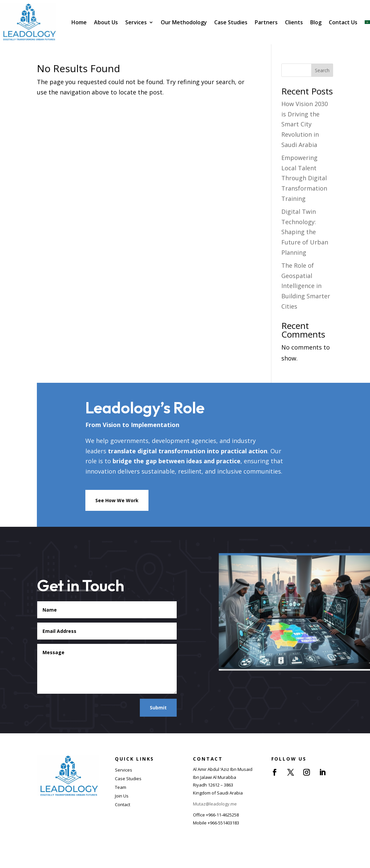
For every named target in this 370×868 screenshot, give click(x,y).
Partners (266, 22)
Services (136, 22)
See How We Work (117, 500)
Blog (316, 22)
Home (79, 22)
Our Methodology (184, 22)
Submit (158, 708)
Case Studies (231, 22)
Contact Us (343, 22)
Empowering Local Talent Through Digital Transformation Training (304, 178)
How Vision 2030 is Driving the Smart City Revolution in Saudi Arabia (305, 124)
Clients (294, 22)
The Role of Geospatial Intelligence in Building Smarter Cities (306, 286)
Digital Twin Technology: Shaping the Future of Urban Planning (305, 232)
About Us (106, 22)
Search (322, 70)
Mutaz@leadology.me (215, 804)
